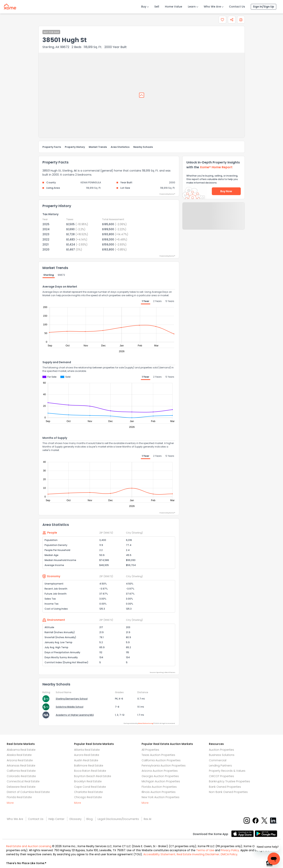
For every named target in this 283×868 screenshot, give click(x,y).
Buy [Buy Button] (144, 7)
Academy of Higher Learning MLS (75, 715)
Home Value (174, 7)
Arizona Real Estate (20, 760)
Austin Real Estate (86, 760)
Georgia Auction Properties (160, 776)
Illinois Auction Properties (159, 792)
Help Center (56, 819)
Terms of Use (205, 850)
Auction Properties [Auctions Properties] (221, 750)
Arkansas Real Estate (21, 766)
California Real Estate (21, 771)
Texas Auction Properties (158, 755)
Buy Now (226, 191)
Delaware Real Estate (21, 787)
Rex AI (147, 819)
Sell (157, 7)
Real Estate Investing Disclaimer (198, 854)
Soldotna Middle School (70, 707)
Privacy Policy (230, 850)
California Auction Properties (161, 760)
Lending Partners (220, 766)
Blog (90, 819)
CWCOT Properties (221, 776)
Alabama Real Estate (21, 750)
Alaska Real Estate (19, 755)
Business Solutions (222, 755)
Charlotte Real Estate (88, 792)
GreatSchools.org (146, 723)
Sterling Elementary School (72, 699)
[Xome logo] (10, 6)
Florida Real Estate (19, 797)
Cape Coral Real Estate (90, 787)
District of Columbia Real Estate (28, 792)
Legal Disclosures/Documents (118, 819)
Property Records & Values (227, 771)
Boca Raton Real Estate (90, 771)
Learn (192, 7)
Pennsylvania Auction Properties (164, 766)
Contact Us (237, 7)
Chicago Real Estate (88, 797)
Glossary (75, 819)
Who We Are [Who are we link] (15, 819)
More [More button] (10, 803)
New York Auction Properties (161, 797)
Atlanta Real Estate (87, 750)
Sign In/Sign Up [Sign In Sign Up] (264, 7)
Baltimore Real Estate (89, 766)
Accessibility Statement (159, 854)
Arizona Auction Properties (160, 771)
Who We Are (212, 7)
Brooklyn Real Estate (88, 781)
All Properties (150, 750)
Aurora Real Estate (87, 755)
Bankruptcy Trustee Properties (229, 781)
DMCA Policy (229, 854)
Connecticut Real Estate (23, 781)
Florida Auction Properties (159, 787)
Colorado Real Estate (21, 776)
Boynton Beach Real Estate (93, 776)
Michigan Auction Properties (161, 781)
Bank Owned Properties (225, 787)
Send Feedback (213, 220)
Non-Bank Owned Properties (228, 792)
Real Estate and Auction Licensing (29, 846)
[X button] (265, 820)
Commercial (218, 760)
